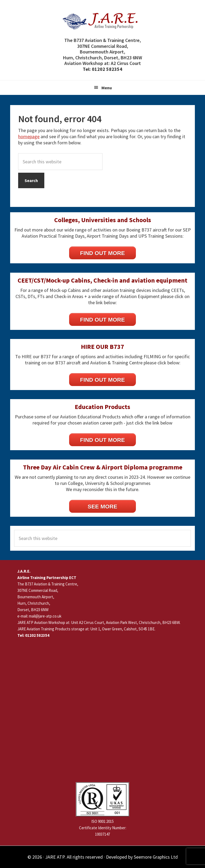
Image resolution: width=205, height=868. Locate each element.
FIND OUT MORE (102, 253)
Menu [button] (107, 88)
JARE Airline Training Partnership (102, 21)
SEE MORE (103, 506)
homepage (29, 136)
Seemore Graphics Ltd (156, 857)
